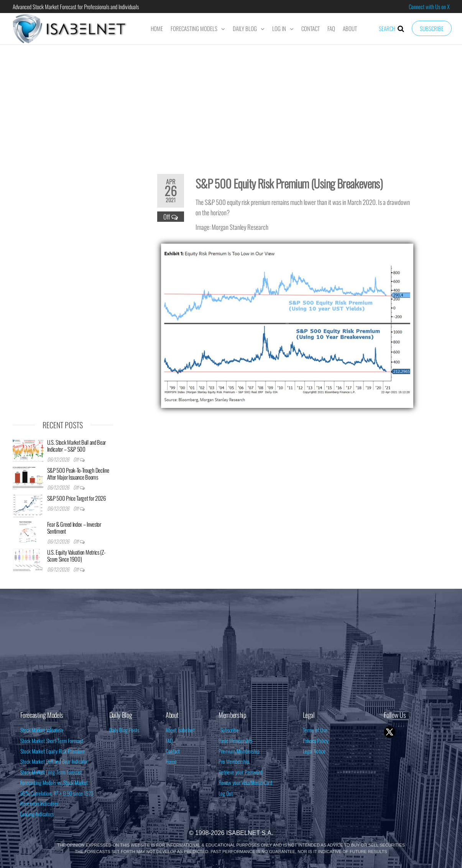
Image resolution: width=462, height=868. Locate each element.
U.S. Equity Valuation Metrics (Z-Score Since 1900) (76, 555)
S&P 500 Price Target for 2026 (76, 498)
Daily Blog (245, 28)
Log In (279, 28)
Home (157, 28)
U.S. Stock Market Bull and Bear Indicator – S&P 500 (77, 445)
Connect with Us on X (429, 7)
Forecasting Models (194, 28)
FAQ (331, 28)
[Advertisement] (231, 104)
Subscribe (432, 28)
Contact (311, 28)
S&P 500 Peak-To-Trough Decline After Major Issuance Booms (78, 473)
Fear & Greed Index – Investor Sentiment (74, 527)
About (350, 28)
